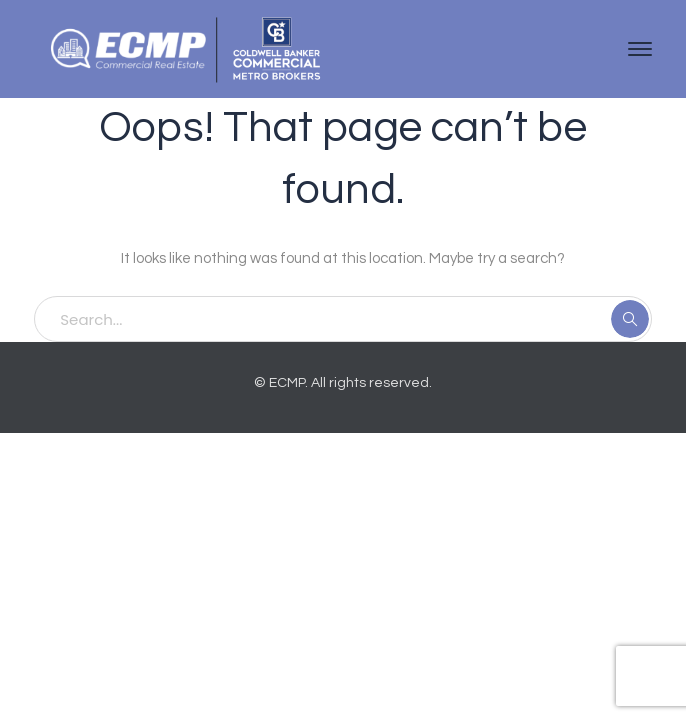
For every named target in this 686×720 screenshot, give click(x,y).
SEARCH (630, 319)
